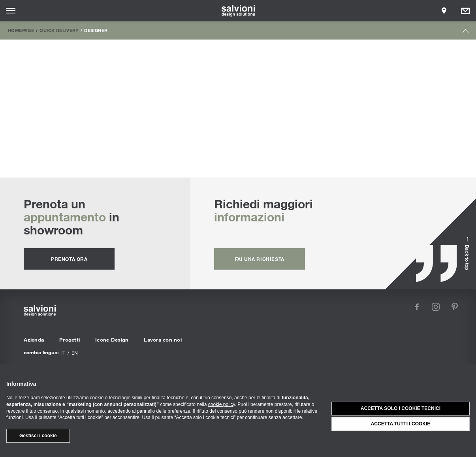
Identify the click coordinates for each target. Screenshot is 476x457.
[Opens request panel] (465, 11)
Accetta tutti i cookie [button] (401, 424)
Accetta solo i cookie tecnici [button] (401, 408)
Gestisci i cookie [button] (38, 436)
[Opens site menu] (11, 11)
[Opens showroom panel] (444, 11)
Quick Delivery (59, 30)
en (75, 353)
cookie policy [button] (222, 404)
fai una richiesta (260, 259)
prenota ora (69, 259)
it (63, 353)
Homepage (21, 30)
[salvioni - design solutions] (238, 11)
